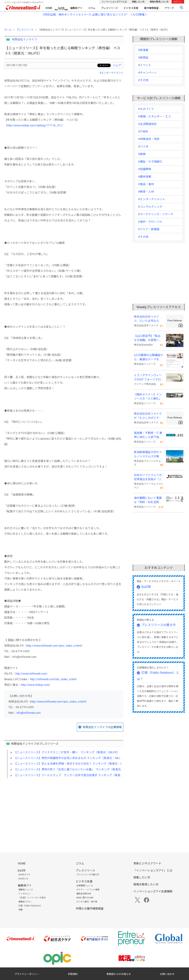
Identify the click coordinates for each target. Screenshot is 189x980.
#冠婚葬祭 (145, 169)
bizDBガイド (24, 875)
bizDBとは (23, 879)
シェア (117, 65)
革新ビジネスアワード (147, 863)
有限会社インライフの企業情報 (102, 727)
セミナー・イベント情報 (88, 890)
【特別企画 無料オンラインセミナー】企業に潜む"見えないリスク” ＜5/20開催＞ (95, 15)
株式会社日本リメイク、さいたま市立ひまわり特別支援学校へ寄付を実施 (148, 319)
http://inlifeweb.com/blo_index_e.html (53, 679)
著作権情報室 (151, 8)
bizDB (61, 8)
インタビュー (25, 894)
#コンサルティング (150, 207)
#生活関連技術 (147, 124)
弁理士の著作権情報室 (90, 909)
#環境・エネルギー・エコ (154, 117)
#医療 (142, 154)
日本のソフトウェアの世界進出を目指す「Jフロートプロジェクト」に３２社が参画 (148, 477)
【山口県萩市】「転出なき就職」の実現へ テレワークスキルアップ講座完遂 (148, 338)
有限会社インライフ (24, 39)
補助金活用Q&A (84, 894)
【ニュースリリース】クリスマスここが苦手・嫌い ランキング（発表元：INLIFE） (67, 752)
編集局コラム (25, 902)
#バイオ (143, 147)
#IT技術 (143, 132)
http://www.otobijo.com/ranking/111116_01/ (34, 125)
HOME (49, 8)
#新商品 (143, 58)
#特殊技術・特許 (149, 139)
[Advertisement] (64, 811)
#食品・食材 (146, 184)
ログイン (178, 2)
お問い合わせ (167, 974)
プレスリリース (109, 8)
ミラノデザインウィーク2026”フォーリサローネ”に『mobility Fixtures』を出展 (148, 378)
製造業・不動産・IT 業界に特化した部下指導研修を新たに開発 (148, 435)
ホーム (8, 30)
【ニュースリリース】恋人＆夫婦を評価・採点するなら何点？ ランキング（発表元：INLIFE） (73, 764)
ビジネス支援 (131, 8)
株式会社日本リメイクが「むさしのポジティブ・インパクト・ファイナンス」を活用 (148, 416)
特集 (21, 910)
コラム (92, 8)
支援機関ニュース (85, 886)
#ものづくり (146, 109)
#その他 (143, 80)
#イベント (145, 65)
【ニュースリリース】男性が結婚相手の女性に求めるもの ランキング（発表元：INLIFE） (70, 758)
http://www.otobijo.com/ (36, 685)
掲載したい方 (138, 2)
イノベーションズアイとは (114, 2)
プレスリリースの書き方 (159, 625)
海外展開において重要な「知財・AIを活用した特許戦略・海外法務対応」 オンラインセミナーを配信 (148, 500)
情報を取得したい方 (159, 2)
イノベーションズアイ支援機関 (153, 891)
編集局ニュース (26, 890)
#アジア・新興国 (149, 229)
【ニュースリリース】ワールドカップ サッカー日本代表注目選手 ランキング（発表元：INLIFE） (75, 775)
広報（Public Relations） (30, 906)
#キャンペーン (147, 73)
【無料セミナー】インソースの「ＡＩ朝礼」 (148, 397)
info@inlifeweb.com (29, 713)
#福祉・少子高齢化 (150, 162)
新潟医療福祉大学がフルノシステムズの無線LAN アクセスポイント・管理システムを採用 (148, 455)
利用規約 (73, 974)
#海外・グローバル (150, 222)
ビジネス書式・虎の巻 (87, 902)
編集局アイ (76, 8)
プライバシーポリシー (27, 974)
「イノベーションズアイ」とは (153, 870)
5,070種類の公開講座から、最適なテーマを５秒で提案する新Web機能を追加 (148, 357)
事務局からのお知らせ (119, 974)
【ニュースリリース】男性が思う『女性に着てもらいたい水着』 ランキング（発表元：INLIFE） (74, 769)
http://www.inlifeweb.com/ (31, 674)
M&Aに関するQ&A (85, 898)
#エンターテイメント (111, 73)
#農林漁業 (145, 177)
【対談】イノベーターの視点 (32, 898)
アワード (169, 8)
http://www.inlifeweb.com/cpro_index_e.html (54, 646)
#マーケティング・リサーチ (156, 214)
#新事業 (143, 50)
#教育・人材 (146, 192)
